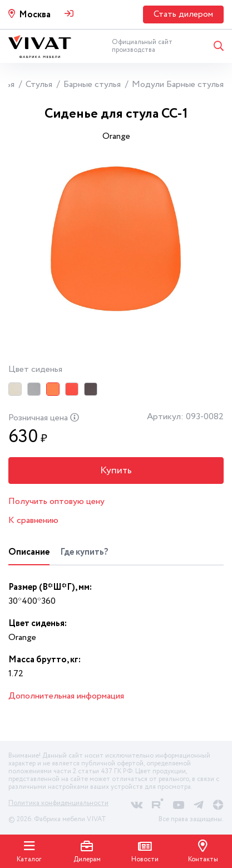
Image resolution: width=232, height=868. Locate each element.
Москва (35, 15)
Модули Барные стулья (178, 84)
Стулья (39, 84)
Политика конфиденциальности (58, 803)
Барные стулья (92, 84)
